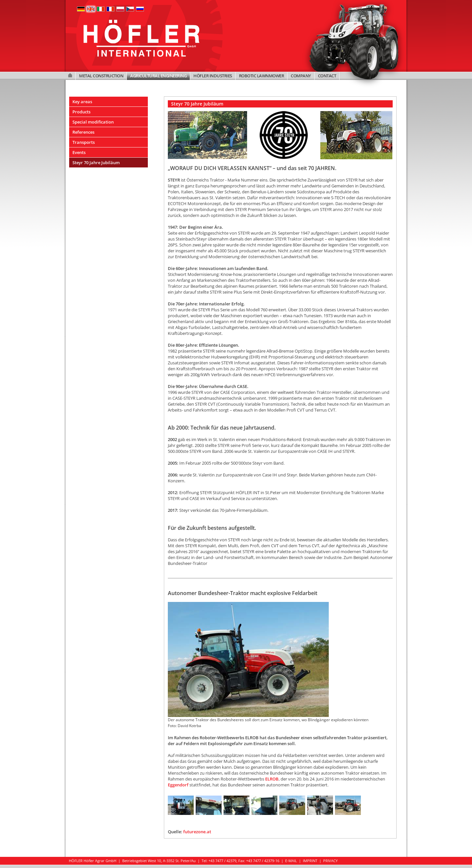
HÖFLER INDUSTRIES (213, 76)
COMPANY (301, 76)
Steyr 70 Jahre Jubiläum (96, 163)
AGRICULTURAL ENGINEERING (158, 76)
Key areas (82, 102)
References (83, 132)
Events (79, 152)
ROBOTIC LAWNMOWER (262, 76)
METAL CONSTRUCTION (101, 76)
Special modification (93, 122)
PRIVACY (330, 861)
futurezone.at (197, 832)
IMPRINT (310, 861)
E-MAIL (291, 861)
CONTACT (327, 76)
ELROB (272, 779)
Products (81, 112)
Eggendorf (178, 785)
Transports (84, 142)
